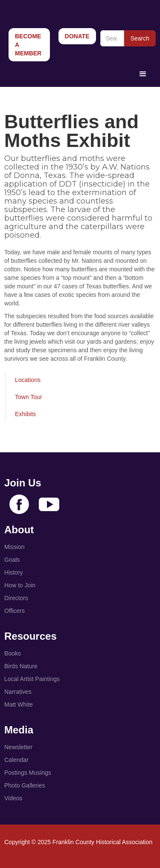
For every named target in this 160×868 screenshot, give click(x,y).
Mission (14, 547)
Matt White (19, 704)
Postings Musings (28, 773)
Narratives (18, 692)
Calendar (16, 760)
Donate (77, 36)
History (14, 572)
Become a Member (28, 45)
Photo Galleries (25, 785)
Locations (28, 380)
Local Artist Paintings (32, 679)
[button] (143, 74)
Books (13, 653)
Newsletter (18, 747)
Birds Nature (21, 666)
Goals (12, 560)
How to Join (20, 585)
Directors (16, 598)
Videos (13, 798)
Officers (15, 611)
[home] (63, 9)
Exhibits (25, 414)
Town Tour (29, 397)
